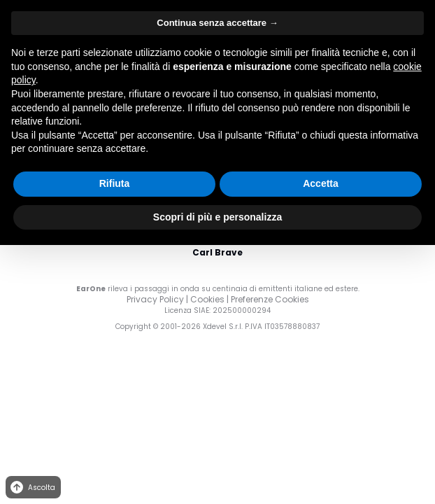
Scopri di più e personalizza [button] (217, 217)
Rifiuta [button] (115, 183)
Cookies (207, 299)
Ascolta (32, 488)
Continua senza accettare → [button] (217, 23)
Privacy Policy (155, 299)
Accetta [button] (321, 183)
